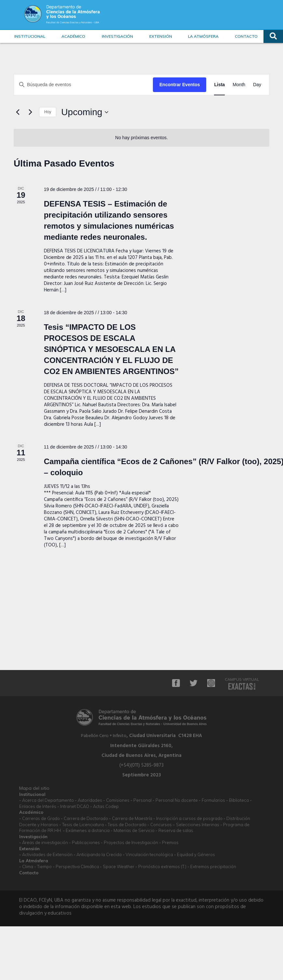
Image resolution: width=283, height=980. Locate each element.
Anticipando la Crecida (99, 854)
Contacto (246, 36)
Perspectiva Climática (77, 866)
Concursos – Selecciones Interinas (185, 825)
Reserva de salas (176, 830)
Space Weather (119, 866)
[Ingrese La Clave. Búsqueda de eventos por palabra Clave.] (83, 85)
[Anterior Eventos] (18, 112)
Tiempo (44, 866)
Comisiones (118, 800)
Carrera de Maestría (132, 818)
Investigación (117, 36)
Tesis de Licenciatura (83, 825)
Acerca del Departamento (48, 800)
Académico (73, 36)
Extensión (161, 36)
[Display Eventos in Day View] (257, 85)
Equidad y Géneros (196, 854)
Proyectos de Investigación (131, 842)
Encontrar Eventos (180, 85)
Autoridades (90, 800)
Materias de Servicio (134, 830)
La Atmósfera (203, 36)
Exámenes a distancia (88, 830)
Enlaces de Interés (38, 806)
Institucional (30, 36)
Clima (28, 866)
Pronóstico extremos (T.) (162, 866)
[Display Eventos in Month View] (239, 85)
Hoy (48, 112)
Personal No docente (177, 800)
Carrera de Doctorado (86, 818)
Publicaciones (86, 842)
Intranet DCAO (75, 806)
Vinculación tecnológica (149, 854)
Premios (170, 842)
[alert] (141, 138)
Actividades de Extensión (47, 854)
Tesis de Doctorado (127, 825)
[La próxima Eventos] (30, 112)
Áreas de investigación (45, 842)
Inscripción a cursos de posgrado (189, 818)
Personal (142, 800)
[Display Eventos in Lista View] (219, 85)
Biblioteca (239, 800)
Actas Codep (106, 806)
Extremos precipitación (213, 866)
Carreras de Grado (41, 818)
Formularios (213, 800)
